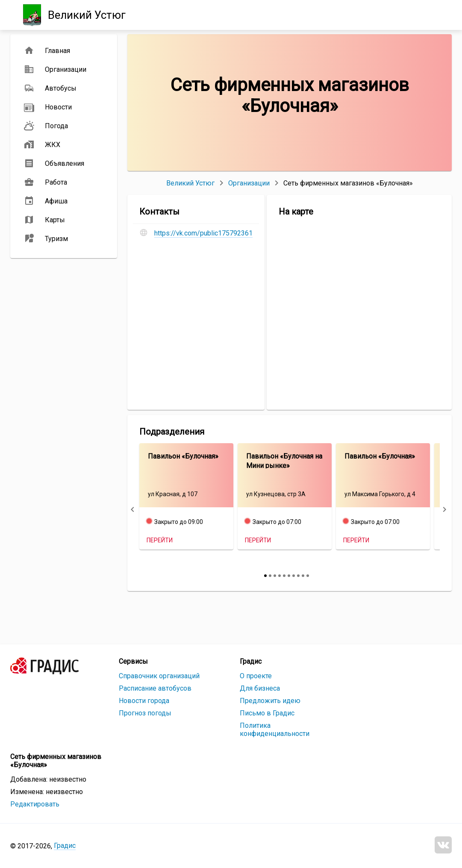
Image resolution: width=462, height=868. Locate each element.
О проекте (256, 676)
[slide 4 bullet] (280, 576)
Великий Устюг (190, 183)
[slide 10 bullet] (308, 576)
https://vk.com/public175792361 (203, 233)
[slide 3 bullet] (275, 576)
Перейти (160, 540)
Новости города (144, 701)
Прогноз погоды (145, 713)
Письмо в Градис (267, 713)
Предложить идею (270, 701)
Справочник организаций (159, 676)
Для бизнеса (260, 688)
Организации (249, 183)
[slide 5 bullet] (284, 576)
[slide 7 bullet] (294, 576)
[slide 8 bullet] (298, 576)
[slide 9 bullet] (303, 576)
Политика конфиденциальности (275, 730)
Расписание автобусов (155, 688)
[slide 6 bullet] (289, 576)
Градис (65, 846)
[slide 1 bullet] (265, 576)
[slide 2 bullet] (270, 576)
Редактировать (35, 804)
